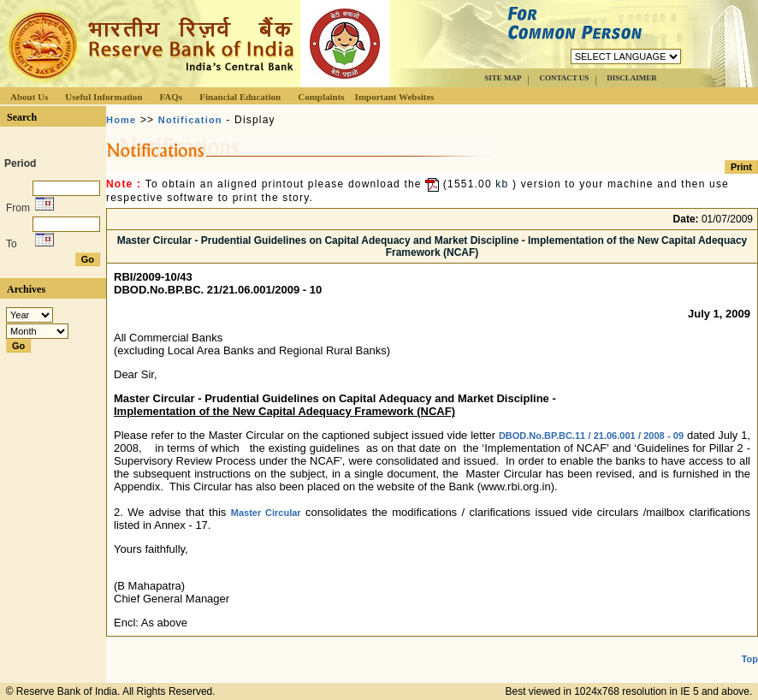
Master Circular (266, 513)
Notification (190, 120)
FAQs (171, 97)
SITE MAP (503, 78)
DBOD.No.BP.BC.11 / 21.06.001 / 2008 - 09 (591, 436)
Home (121, 120)
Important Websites (395, 97)
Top (750, 659)
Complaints (321, 97)
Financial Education (240, 97)
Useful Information (104, 97)
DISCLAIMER (632, 78)
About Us (29, 97)
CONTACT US (564, 78)
